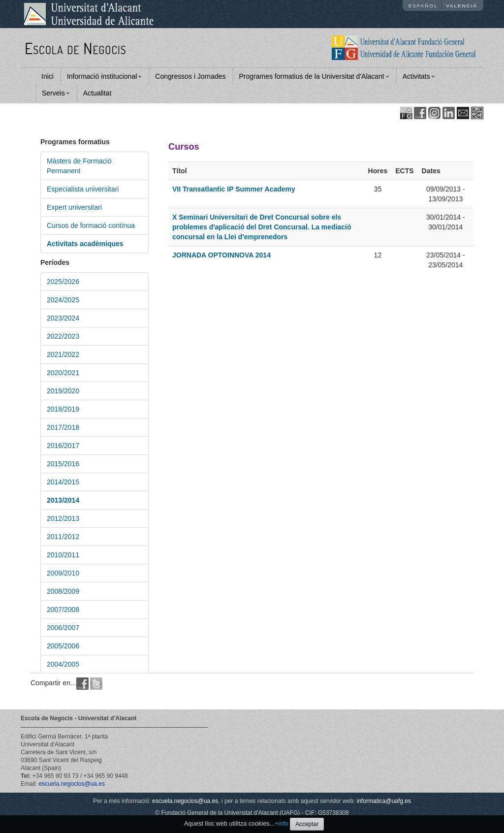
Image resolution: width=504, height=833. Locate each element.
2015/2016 (63, 464)
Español (423, 6)
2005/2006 (63, 646)
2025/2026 (63, 282)
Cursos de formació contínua (91, 225)
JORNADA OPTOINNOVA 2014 (221, 255)
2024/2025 (63, 300)
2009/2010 (63, 573)
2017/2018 (63, 427)
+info (282, 824)
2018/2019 (63, 409)
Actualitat (97, 93)
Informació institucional (104, 76)
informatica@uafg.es (384, 801)
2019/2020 (63, 391)
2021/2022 (63, 354)
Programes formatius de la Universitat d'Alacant (314, 76)
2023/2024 (63, 318)
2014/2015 (63, 482)
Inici (47, 76)
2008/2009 (63, 591)
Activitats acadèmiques (85, 244)
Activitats (419, 76)
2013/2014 (63, 500)
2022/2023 (63, 336)
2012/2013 (63, 518)
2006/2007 (63, 628)
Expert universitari (74, 207)
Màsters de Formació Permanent (79, 166)
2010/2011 (63, 555)
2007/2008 (63, 609)
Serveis (56, 93)
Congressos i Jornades (190, 76)
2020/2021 (63, 373)
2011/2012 (63, 537)
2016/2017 (63, 446)
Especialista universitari (83, 189)
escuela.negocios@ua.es (72, 784)
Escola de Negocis (76, 48)
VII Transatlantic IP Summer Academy (234, 189)
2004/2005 (63, 664)
